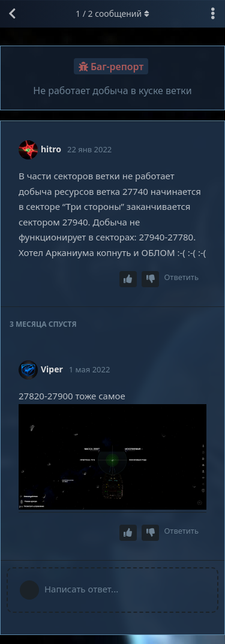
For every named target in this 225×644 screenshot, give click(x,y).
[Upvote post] (128, 279)
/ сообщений (112, 13)
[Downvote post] (151, 279)
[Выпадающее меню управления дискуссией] (213, 14)
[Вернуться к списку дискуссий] (12, 14)
